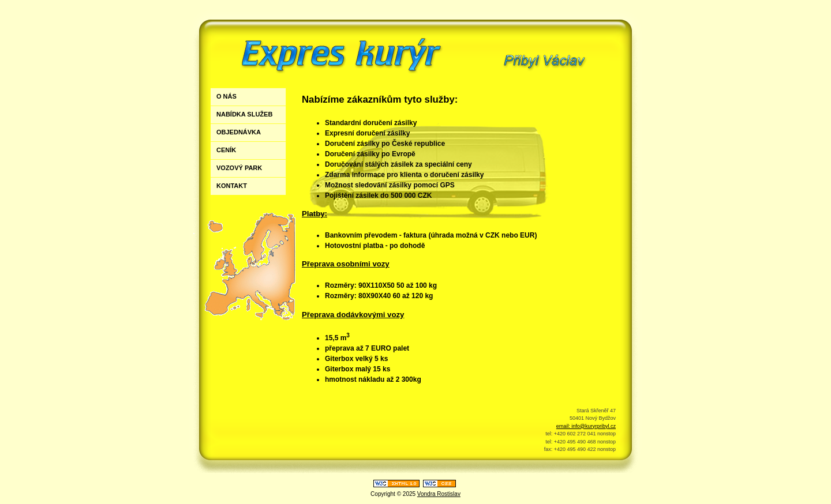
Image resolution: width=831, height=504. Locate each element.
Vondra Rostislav (439, 494)
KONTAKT (232, 186)
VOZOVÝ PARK (239, 168)
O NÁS (227, 96)
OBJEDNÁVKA (239, 132)
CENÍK (226, 150)
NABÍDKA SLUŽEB (244, 114)
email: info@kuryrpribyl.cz (586, 426)
